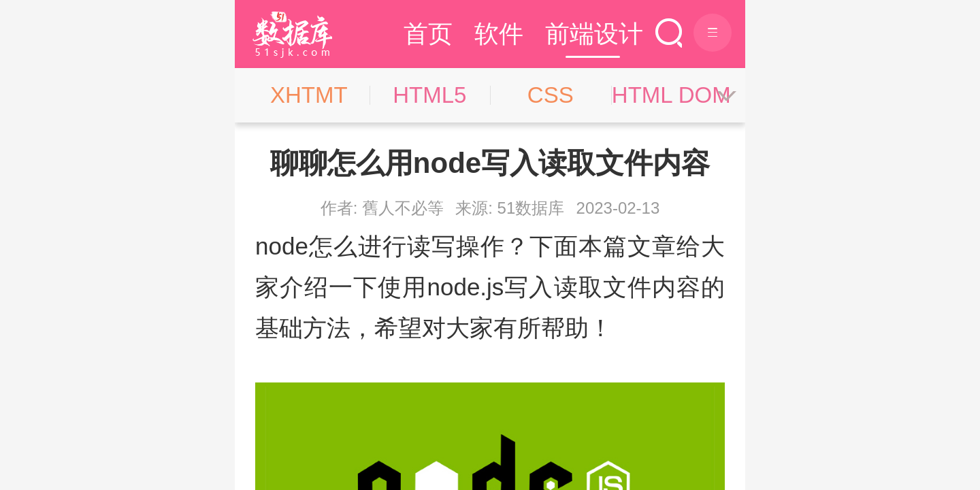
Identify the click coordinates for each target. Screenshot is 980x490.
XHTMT (309, 95)
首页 (428, 34)
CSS (551, 95)
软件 (499, 34)
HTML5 (429, 95)
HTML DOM (671, 95)
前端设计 (594, 34)
